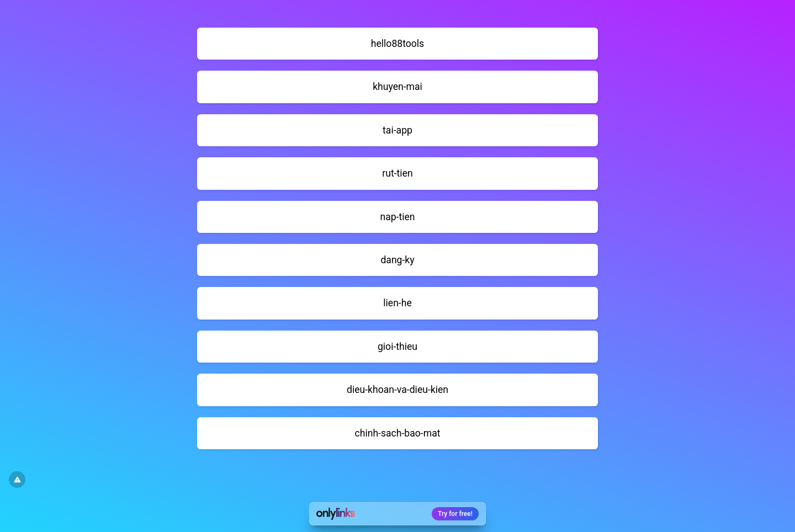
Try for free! (455, 514)
